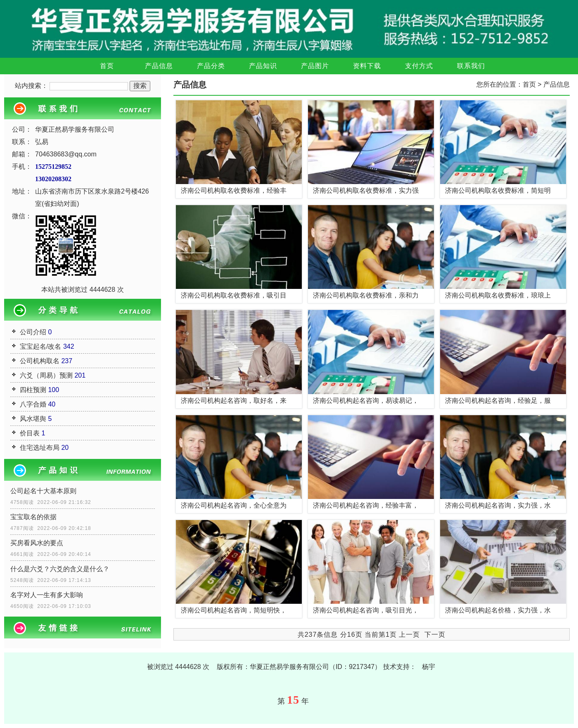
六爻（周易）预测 (46, 375)
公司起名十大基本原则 (43, 491)
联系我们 (471, 66)
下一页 (435, 635)
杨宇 (429, 667)
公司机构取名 (40, 361)
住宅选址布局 (40, 448)
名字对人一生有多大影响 (47, 595)
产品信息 (159, 66)
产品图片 (315, 66)
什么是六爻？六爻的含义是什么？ (60, 569)
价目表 (30, 433)
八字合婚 (33, 404)
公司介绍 (33, 332)
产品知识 (263, 66)
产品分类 (211, 66)
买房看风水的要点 (37, 543)
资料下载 (367, 66)
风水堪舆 (33, 419)
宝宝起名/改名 (40, 346)
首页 (107, 66)
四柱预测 (33, 390)
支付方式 (419, 66)
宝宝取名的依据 (33, 517)
